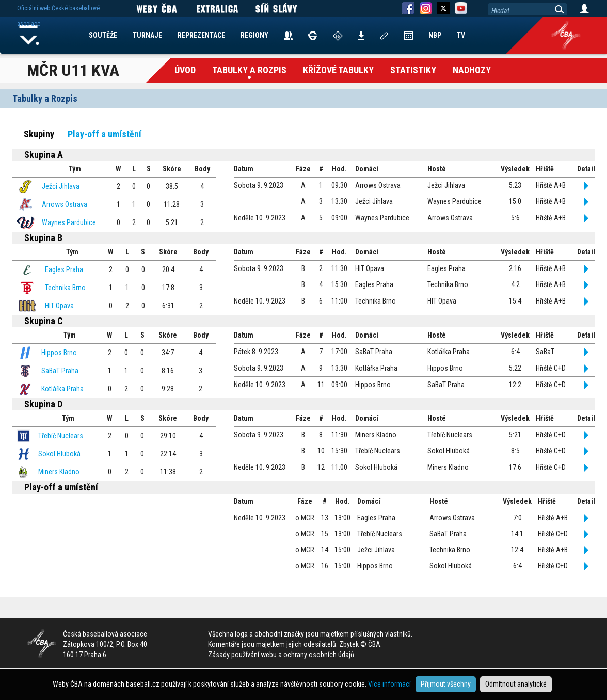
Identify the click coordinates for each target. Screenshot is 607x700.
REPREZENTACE (201, 35)
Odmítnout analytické (516, 684)
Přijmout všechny (446, 684)
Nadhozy (472, 70)
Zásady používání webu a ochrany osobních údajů (281, 655)
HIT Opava (59, 306)
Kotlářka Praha (62, 389)
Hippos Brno (59, 353)
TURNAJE (147, 35)
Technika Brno (65, 288)
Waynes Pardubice (69, 222)
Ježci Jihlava (61, 186)
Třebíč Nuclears (61, 436)
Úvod (185, 70)
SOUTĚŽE (103, 35)
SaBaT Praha (60, 371)
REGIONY (254, 35)
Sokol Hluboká (59, 454)
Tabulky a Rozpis (249, 70)
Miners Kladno (59, 472)
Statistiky (413, 70)
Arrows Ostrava (65, 204)
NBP (435, 35)
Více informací (389, 684)
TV (461, 35)
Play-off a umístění (105, 134)
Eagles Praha (64, 269)
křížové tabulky (338, 70)
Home (29, 35)
